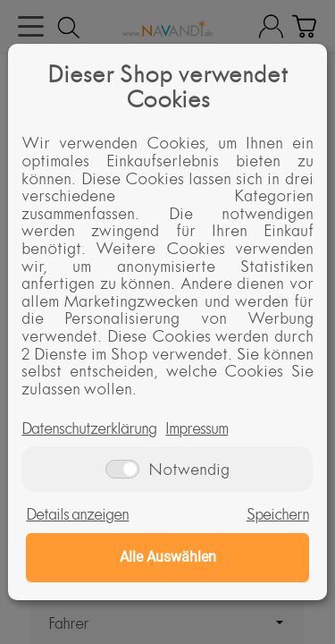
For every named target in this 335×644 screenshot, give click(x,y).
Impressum (197, 428)
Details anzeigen (77, 514)
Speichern (278, 514)
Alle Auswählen (168, 557)
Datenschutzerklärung (89, 428)
